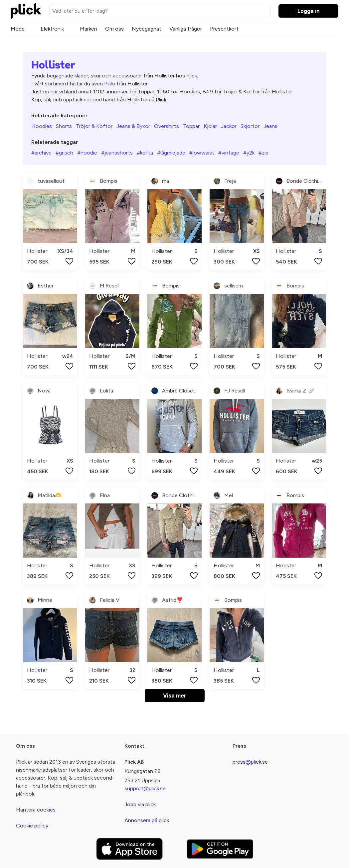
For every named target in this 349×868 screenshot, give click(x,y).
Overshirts (167, 126)
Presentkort (224, 29)
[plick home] (26, 11)
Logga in (309, 11)
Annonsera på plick (147, 820)
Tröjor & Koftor (94, 126)
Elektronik (52, 29)
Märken (88, 29)
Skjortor (250, 126)
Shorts (64, 126)
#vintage (229, 153)
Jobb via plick (140, 804)
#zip (263, 153)
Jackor (229, 126)
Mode (18, 29)
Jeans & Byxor (133, 126)
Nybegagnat (147, 29)
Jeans (270, 126)
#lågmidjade (171, 153)
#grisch (64, 153)
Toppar (191, 126)
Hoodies (42, 126)
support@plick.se (145, 788)
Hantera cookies (36, 810)
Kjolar (210, 126)
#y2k (249, 153)
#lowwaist (202, 153)
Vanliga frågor (186, 29)
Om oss (114, 29)
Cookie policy (32, 826)
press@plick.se (250, 762)
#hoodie (87, 153)
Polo (110, 84)
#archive (41, 153)
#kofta (145, 153)
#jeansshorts (117, 153)
